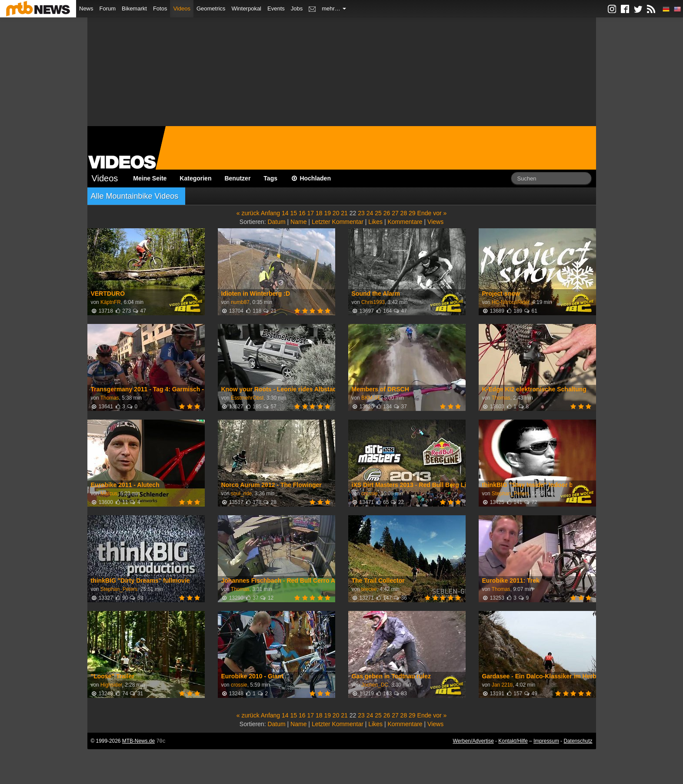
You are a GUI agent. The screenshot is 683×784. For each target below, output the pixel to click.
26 (387, 213)
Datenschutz (578, 741)
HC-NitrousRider (511, 302)
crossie (370, 494)
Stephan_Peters (510, 494)
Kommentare (405, 222)
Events (276, 8)
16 (302, 213)
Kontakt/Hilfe (513, 741)
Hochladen (311, 178)
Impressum (546, 741)
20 (336, 213)
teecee (369, 589)
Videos (182, 8)
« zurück (248, 213)
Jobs (297, 8)
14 (285, 213)
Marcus (109, 494)
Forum (108, 8)
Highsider (111, 685)
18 (319, 213)
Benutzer (237, 178)
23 (361, 213)
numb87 (240, 302)
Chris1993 (373, 302)
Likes (375, 222)
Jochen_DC (375, 685)
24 (370, 213)
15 (294, 213)
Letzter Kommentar (338, 222)
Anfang (270, 213)
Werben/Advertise (473, 741)
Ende (425, 213)
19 (327, 213)
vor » (440, 213)
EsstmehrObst (247, 398)
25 (378, 213)
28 (404, 213)
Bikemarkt (134, 8)
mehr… (334, 8)
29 (412, 213)
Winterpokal (246, 8)
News (86, 8)
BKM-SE (371, 398)
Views (435, 222)
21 (344, 213)
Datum (276, 222)
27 (395, 213)
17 (310, 213)
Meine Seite (150, 178)
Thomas (110, 398)
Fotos (160, 8)
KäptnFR (111, 302)
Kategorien (195, 178)
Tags (270, 178)
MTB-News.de (138, 741)
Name (298, 222)
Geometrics (211, 8)
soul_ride (241, 494)
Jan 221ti (502, 685)
